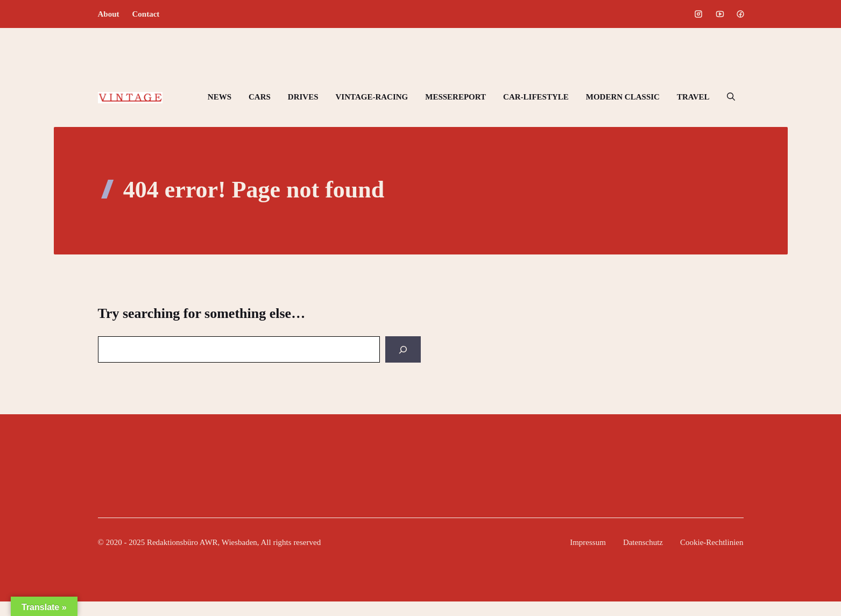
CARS (260, 97)
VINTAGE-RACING (372, 97)
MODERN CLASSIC (623, 97)
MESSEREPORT (455, 97)
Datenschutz (643, 542)
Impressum (588, 542)
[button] (731, 97)
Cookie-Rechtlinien (712, 542)
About (109, 14)
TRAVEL (693, 97)
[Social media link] (698, 14)
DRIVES (303, 97)
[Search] (403, 349)
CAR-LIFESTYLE (536, 97)
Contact (146, 14)
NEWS (220, 97)
